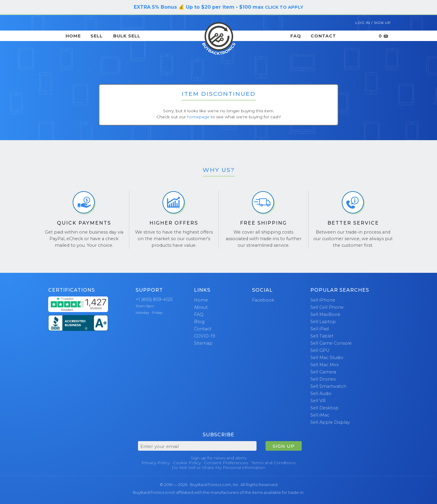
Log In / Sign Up (373, 23)
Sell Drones (323, 379)
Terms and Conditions (273, 463)
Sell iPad (320, 329)
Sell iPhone (323, 300)
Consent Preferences (226, 463)
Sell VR (318, 401)
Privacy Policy (156, 463)
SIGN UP (284, 446)
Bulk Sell (127, 36)
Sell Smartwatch (328, 386)
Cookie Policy (187, 463)
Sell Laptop (323, 322)
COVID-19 (205, 336)
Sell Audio (321, 393)
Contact (323, 36)
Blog (199, 322)
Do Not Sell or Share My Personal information (218, 467)
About (201, 307)
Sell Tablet (322, 336)
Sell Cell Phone (327, 307)
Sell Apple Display (330, 422)
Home (73, 36)
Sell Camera (323, 372)
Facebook (263, 300)
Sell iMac (320, 415)
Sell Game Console (331, 343)
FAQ (296, 36)
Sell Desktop (324, 408)
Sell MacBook (325, 314)
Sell (97, 36)
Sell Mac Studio (327, 358)
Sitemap (203, 343)
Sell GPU (320, 350)
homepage (198, 117)
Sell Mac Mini (324, 365)
